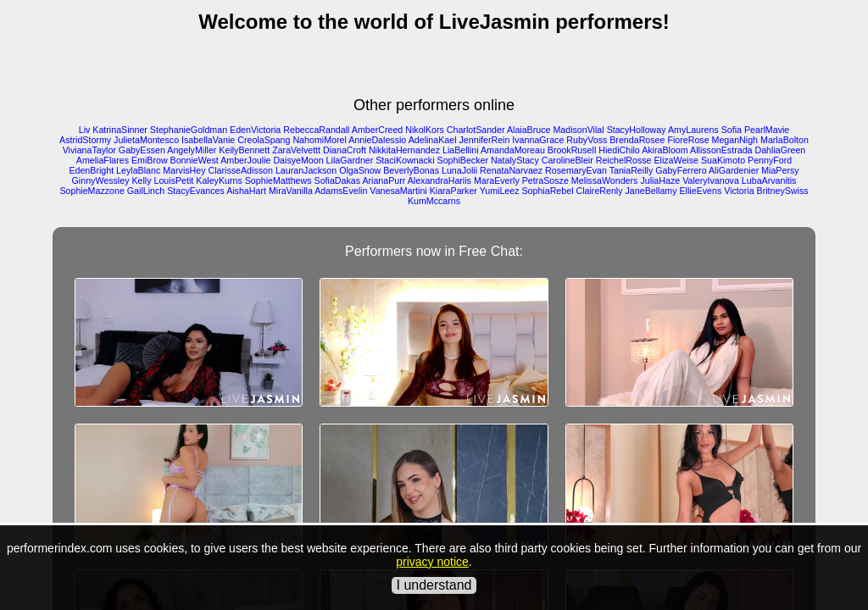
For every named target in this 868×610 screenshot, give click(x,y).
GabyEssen (142, 150)
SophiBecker (463, 160)
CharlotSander (476, 130)
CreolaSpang (264, 140)
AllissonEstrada (721, 150)
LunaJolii (459, 170)
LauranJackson (306, 170)
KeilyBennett (244, 150)
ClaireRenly (599, 191)
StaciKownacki (405, 160)
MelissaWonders (605, 180)
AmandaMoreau (513, 150)
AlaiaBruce (529, 130)
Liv (85, 130)
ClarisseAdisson (241, 170)
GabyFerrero (681, 170)
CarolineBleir (568, 160)
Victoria (739, 191)
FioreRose (688, 140)
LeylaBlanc (138, 170)
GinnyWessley (101, 180)
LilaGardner (350, 160)
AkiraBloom (665, 150)
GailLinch (146, 191)
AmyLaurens (693, 130)
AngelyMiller (192, 150)
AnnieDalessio (377, 140)
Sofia (732, 130)
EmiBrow (150, 160)
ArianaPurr (384, 180)
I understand (434, 585)
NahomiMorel (319, 140)
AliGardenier (734, 170)
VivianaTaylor (89, 150)
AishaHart (246, 191)
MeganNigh (735, 140)
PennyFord (770, 160)
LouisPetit (174, 180)
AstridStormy (85, 140)
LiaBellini (461, 150)
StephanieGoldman (189, 130)
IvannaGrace (538, 140)
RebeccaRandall (316, 130)
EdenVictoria (255, 130)
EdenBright (91, 170)
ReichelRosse (624, 160)
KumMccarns (434, 201)
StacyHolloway (637, 130)
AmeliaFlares (103, 160)
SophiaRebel (547, 191)
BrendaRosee (637, 140)
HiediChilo (619, 150)
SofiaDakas (338, 180)
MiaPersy (780, 170)
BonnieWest (195, 160)
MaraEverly (497, 180)
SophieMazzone (92, 191)
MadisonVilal (578, 130)
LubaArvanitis (769, 180)
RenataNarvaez (511, 170)
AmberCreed (377, 130)
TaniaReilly (632, 170)
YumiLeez (500, 191)
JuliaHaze (660, 180)
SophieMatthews (278, 180)
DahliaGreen (780, 150)
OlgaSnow (360, 170)
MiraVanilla (291, 191)
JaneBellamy (651, 191)
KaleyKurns (219, 180)
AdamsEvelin (341, 191)
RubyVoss (587, 140)
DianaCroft (345, 150)
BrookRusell (572, 150)
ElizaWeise (676, 160)
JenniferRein (485, 140)
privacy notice (432, 562)
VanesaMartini (398, 191)
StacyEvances (196, 191)
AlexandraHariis (440, 180)
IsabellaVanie (208, 140)
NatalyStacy (515, 160)
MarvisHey (184, 170)
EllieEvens (701, 191)
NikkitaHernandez (404, 150)
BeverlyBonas (411, 170)
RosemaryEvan (576, 170)
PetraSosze (545, 180)
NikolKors (425, 130)
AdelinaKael (433, 140)
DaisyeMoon (298, 160)
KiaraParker (453, 191)
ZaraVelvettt (296, 150)
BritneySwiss (783, 191)
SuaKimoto (723, 160)
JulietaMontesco (146, 140)
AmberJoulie (245, 160)
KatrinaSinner (120, 130)
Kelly (141, 180)
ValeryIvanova (711, 180)
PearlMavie (767, 130)
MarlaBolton (785, 140)
